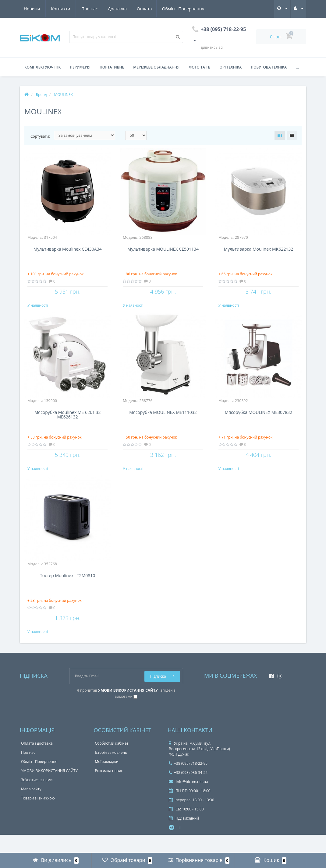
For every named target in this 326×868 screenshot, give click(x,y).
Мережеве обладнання (156, 67)
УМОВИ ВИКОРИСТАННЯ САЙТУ (49, 789)
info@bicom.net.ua (188, 800)
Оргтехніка (231, 67)
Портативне (112, 67)
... (297, 67)
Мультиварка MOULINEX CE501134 (163, 249)
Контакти (198, 9)
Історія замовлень (111, 771)
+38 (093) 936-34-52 (188, 791)
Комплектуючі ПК (43, 67)
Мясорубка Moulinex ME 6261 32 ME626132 (68, 421)
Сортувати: (40, 136)
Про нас (32, 9)
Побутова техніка (269, 67)
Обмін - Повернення (128, 9)
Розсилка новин (109, 789)
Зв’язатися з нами (37, 798)
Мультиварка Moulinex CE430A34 (68, 249)
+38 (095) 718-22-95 (188, 782)
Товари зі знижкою (38, 816)
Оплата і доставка (37, 762)
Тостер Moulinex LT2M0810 (67, 588)
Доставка (61, 9)
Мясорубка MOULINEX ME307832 (259, 419)
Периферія (80, 67)
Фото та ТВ (199, 67)
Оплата (89, 9)
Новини (169, 9)
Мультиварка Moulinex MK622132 (258, 249)
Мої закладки (107, 780)
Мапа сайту (31, 807)
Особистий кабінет (112, 762)
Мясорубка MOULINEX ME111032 (163, 419)
